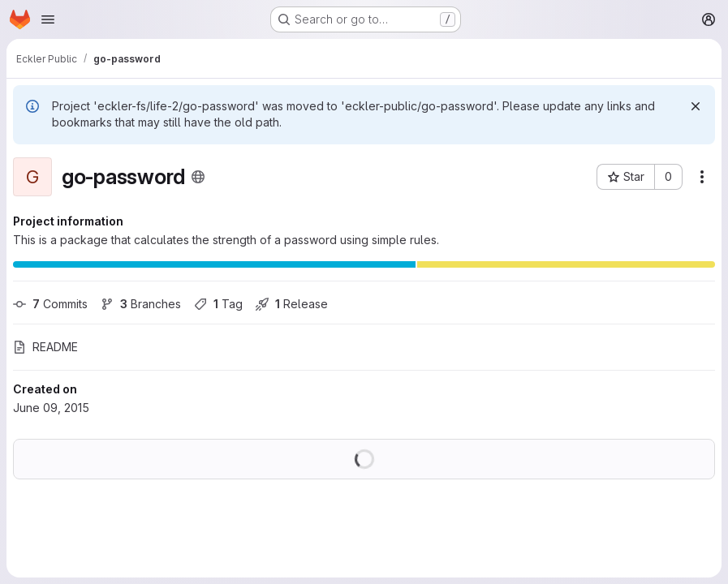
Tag (218, 304)
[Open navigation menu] (48, 19)
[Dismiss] (696, 106)
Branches (141, 304)
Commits (50, 304)
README (45, 347)
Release (292, 304)
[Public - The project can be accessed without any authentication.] (198, 177)
